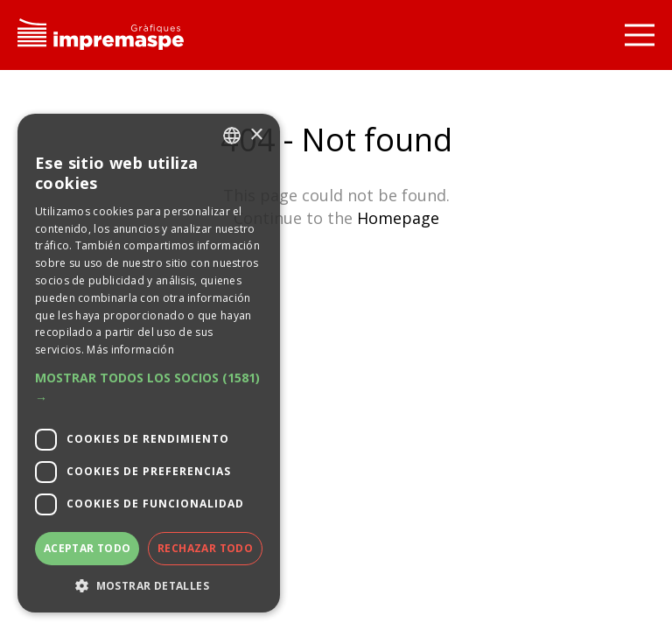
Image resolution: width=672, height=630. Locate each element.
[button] (149, 388)
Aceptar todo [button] (87, 548)
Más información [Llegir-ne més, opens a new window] (130, 350)
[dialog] (149, 363)
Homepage (398, 218)
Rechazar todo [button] (205, 548)
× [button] (256, 135)
